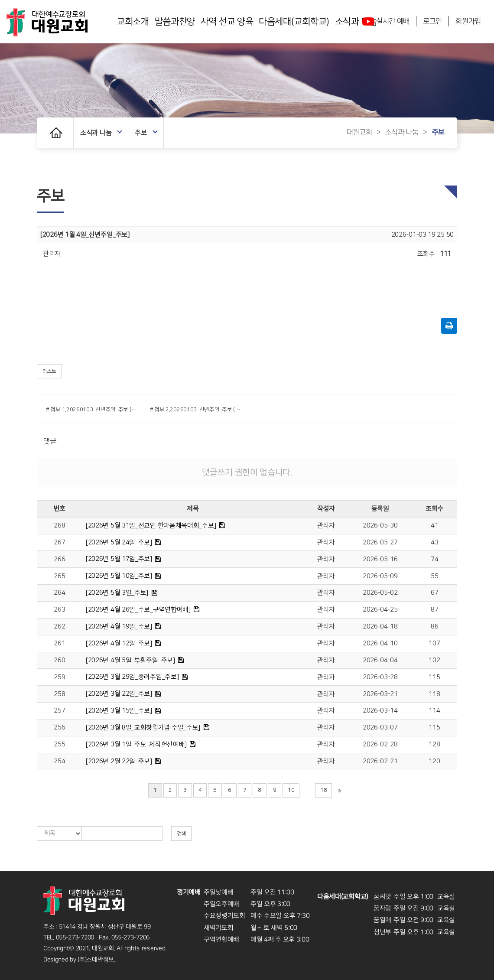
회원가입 (468, 21)
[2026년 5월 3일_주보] (117, 593)
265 (59, 576)
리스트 (49, 371)
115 (434, 677)
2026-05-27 (380, 542)
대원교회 (359, 133)
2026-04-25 (380, 610)
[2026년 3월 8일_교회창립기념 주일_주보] (143, 728)
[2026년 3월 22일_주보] (119, 694)
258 (59, 694)
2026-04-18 (380, 627)
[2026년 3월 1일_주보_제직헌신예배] (136, 744)
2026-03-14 (380, 711)
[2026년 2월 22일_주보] (119, 761)
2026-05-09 (380, 576)
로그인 (432, 21)
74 (434, 559)
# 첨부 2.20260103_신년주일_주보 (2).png (195, 410)
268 (59, 526)
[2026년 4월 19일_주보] (119, 627)
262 (59, 627)
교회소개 (133, 21)
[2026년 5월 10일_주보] (119, 576)
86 (434, 627)
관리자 (326, 526)
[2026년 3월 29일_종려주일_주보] (132, 677)
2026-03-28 (380, 677)
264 (59, 593)
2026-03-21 (380, 694)
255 (59, 744)
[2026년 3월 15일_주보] (119, 711)
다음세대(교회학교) (294, 21)
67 (434, 593)
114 (434, 711)
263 (59, 610)
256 (59, 728)
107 (434, 643)
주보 (146, 133)
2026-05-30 (380, 526)
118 (434, 694)
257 (59, 711)
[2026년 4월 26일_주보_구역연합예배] (138, 610)
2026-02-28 (380, 744)
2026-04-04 (380, 660)
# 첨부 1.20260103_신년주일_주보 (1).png (91, 410)
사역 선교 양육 (227, 21)
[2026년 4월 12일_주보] (119, 643)
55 (434, 576)
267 (59, 542)
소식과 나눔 (101, 133)
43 (434, 542)
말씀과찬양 (175, 21)
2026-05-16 (380, 559)
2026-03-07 (380, 728)
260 (59, 660)
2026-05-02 (380, 593)
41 (434, 526)
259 (59, 677)
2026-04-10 (380, 643)
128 (434, 744)
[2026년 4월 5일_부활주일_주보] (130, 660)
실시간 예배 (386, 21)
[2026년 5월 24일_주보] (119, 542)
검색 (181, 834)
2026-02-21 (380, 761)
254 (59, 761)
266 (59, 559)
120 (434, 761)
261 (59, 643)
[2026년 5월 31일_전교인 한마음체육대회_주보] (151, 526)
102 (434, 660)
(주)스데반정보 (96, 959)
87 (434, 610)
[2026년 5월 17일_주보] (119, 559)
